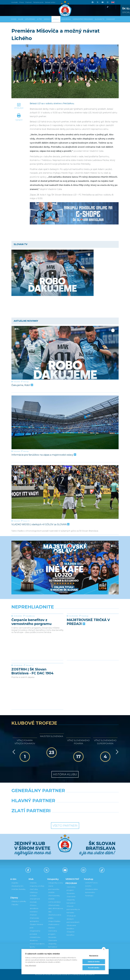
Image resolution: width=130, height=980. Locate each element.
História (33, 883)
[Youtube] (103, 2)
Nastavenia (94, 956)
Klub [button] (21, 19)
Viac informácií (31, 965)
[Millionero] (83, 806)
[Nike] (65, 796)
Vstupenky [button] (30, 19)
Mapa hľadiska (54, 921)
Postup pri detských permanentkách (73, 919)
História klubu (65, 774)
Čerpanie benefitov (71, 933)
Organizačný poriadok (35, 932)
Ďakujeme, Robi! (22, 385)
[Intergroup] (51, 816)
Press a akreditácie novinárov (34, 908)
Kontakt (33, 902)
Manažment (35, 899)
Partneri (33, 915)
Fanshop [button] (111, 19)
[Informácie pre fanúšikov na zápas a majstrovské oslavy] (65, 422)
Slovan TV (26, 521)
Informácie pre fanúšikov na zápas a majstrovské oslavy (44, 455)
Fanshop (85, 633)
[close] (104, 949)
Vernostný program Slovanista (53, 934)
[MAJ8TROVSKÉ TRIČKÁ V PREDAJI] (93, 622)
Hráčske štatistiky (18, 889)
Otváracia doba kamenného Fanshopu (91, 892)
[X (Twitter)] (98, 2)
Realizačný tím (17, 886)
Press (22, 2)
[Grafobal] (47, 806)
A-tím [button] (39, 19)
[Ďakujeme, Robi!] (65, 353)
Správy (56, 19)
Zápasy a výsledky (19, 901)
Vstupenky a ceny (56, 883)
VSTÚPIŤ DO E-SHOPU (92, 884)
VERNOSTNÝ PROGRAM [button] (83, 19)
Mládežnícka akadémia (35, 939)
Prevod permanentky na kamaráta (73, 909)
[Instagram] (108, 2)
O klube (33, 896)
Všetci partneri (65, 826)
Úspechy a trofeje (37, 886)
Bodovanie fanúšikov (71, 927)
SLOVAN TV (100, 19)
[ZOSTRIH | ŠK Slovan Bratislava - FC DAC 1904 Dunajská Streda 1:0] (37, 672)
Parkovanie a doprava (54, 926)
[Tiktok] (108, 7)
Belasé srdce (50, 2)
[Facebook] (93, 2)
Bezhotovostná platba (55, 916)
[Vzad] (13, 752)
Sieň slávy (34, 889)
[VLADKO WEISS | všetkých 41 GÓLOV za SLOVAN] (65, 492)
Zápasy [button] (47, 19)
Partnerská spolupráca (34, 920)
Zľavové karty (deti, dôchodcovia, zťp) (56, 908)
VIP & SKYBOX (54, 902)
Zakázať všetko (94, 962)
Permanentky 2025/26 (54, 897)
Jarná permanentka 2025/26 (54, 889)
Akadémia (66, 19)
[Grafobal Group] (79, 816)
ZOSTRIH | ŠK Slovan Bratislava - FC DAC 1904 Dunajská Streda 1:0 (32, 688)
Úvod (14, 19)
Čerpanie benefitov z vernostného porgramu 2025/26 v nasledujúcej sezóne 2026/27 (32, 639)
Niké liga (26, 382)
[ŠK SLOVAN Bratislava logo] (65, 9)
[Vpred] (117, 752)
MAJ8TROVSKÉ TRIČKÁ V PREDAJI (88, 639)
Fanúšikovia (30, 633)
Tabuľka (15, 905)
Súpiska (15, 883)
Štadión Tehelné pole (36, 926)
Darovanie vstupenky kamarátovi (53, 944)
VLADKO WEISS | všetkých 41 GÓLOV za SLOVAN (40, 524)
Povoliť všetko (94, 968)
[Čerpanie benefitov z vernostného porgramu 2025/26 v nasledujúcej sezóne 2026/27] (37, 622)
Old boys (34, 892)
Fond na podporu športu (37, 945)
